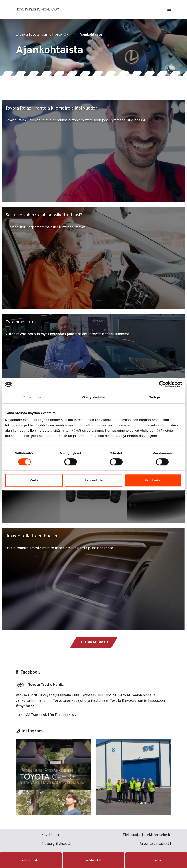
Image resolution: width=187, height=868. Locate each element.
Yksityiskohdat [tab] (93, 397)
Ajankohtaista (91, 35)
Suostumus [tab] (32, 397)
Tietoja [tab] (155, 397)
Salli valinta (94, 480)
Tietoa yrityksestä (56, 844)
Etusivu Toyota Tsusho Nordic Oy (42, 35)
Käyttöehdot (52, 835)
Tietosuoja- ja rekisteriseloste (147, 835)
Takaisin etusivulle (94, 642)
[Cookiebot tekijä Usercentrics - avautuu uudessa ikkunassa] (162, 384)
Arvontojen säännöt (155, 844)
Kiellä (34, 480)
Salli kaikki (153, 480)
